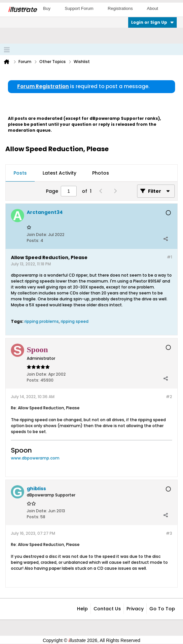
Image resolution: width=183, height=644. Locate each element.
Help (82, 609)
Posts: (33, 240)
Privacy (135, 609)
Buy (47, 8)
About (153, 8)
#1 (169, 257)
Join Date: (37, 235)
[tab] (20, 173)
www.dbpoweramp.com (35, 458)
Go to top (162, 609)
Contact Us (107, 609)
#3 (169, 533)
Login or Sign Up (152, 22)
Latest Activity (59, 173)
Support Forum (79, 8)
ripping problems (42, 321)
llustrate (22, 10)
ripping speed (75, 321)
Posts (20, 173)
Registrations (120, 8)
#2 (169, 397)
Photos (101, 173)
